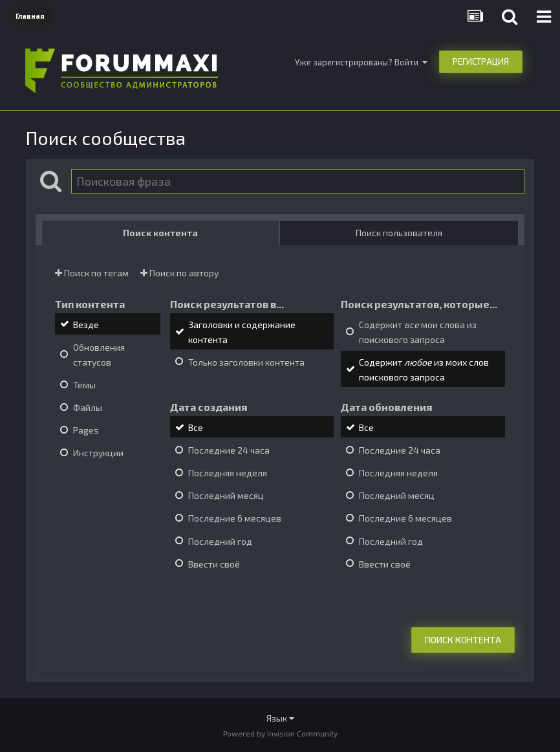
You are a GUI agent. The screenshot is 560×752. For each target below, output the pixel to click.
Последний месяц (226, 495)
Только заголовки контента (246, 362)
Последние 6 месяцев (235, 519)
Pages (86, 430)
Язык (280, 718)
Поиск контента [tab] (160, 233)
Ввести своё (214, 564)
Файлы (88, 407)
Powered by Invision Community (280, 733)
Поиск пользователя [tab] (399, 233)
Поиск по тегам (92, 273)
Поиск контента (463, 640)
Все (196, 427)
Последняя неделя (228, 473)
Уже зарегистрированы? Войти (361, 62)
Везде (86, 325)
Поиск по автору (179, 273)
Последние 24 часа (229, 450)
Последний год (220, 541)
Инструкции (98, 453)
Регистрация (481, 61)
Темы (84, 385)
